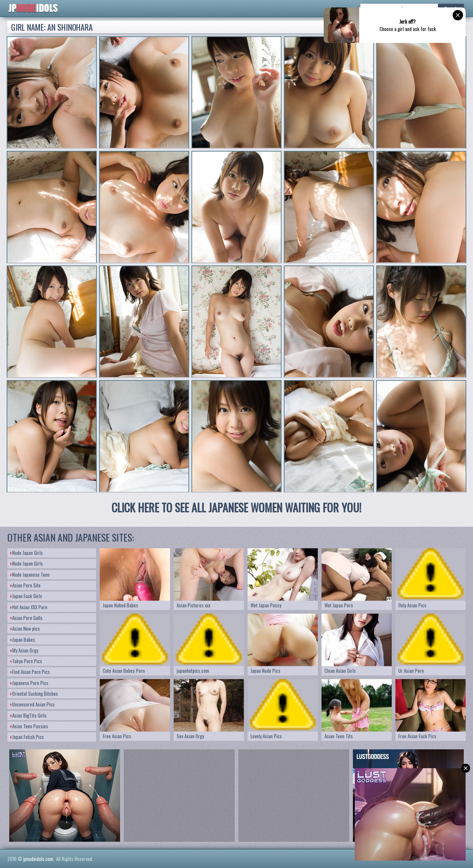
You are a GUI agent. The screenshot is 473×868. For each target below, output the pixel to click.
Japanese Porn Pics (29, 683)
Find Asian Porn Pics (30, 672)
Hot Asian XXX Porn (29, 607)
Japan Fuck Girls (26, 596)
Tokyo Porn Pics (26, 661)
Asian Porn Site (25, 585)
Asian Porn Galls (26, 618)
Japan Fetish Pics (27, 737)
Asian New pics (25, 628)
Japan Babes (23, 640)
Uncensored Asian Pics (33, 704)
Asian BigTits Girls (28, 715)
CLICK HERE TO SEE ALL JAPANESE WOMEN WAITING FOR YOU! (236, 507)
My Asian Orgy (24, 650)
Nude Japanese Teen (30, 574)
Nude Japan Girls (27, 553)
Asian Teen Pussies (29, 726)
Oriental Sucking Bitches (34, 694)
